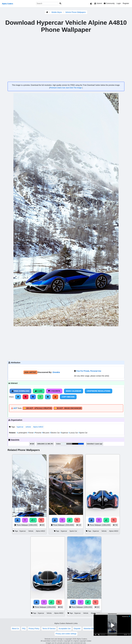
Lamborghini (22, 433)
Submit (98, 3)
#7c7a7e (69, 444)
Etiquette (77, 629)
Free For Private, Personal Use (89, 371)
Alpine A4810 (38, 427)
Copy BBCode (68, 397)
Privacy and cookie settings (66, 634)
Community (109, 3)
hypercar (20, 427)
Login (119, 3)
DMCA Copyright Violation (110, 629)
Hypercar (23, 531)
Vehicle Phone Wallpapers (75, 12)
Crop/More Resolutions (99, 391)
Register (126, 3)
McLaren (46, 433)
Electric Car (55, 433)
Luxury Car (73, 433)
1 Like (39, 391)
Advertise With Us (90, 629)
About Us (15, 629)
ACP (15, 408)
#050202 (75, 444)
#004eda (81, 444)
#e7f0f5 (64, 444)
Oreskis (56, 372)
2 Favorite (54, 391)
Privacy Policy (34, 629)
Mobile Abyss (57, 12)
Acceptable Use (65, 629)
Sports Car (83, 433)
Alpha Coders (7, 4)
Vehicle (31, 531)
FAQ (24, 629)
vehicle (28, 427)
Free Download (20, 391)
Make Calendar (74, 391)
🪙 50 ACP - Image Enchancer (68, 408)
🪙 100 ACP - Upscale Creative (38, 408)
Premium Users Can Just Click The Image (66, 88)
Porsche (38, 433)
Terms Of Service (49, 629)
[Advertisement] (66, 343)
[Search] (60, 4)
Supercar (64, 433)
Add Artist (30, 372)
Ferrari (31, 433)
